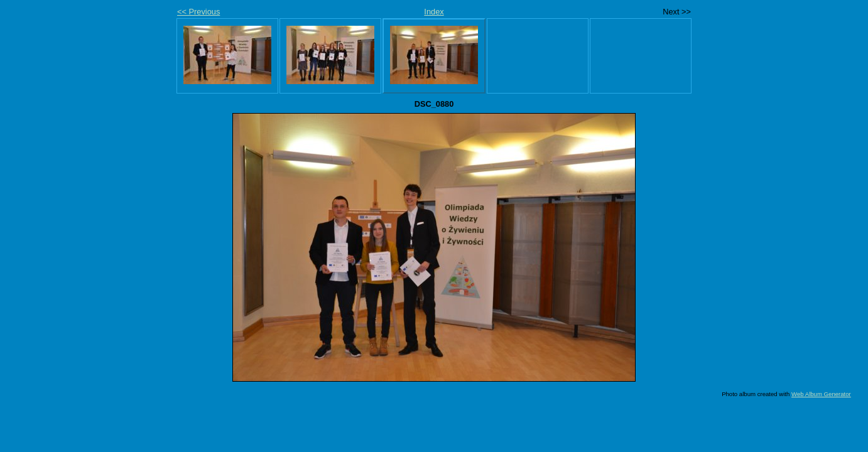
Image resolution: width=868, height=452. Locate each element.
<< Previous (198, 12)
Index (434, 12)
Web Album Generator (821, 394)
